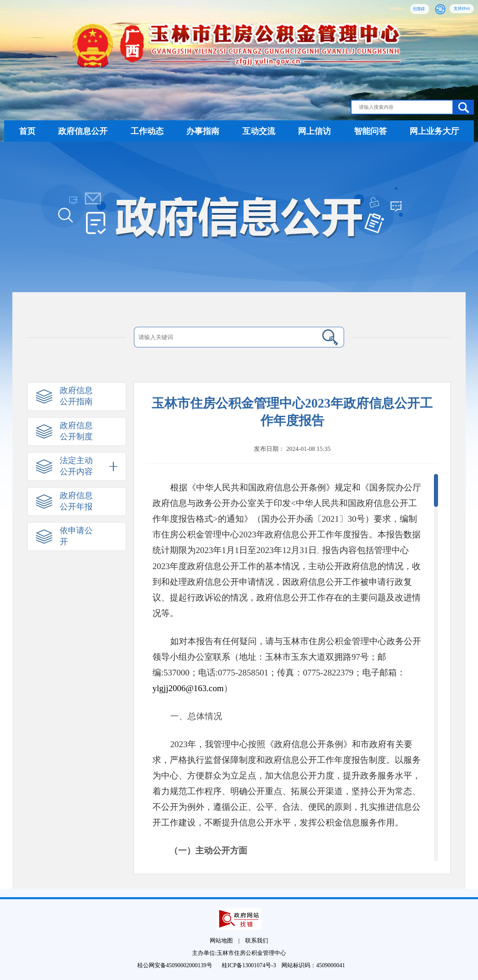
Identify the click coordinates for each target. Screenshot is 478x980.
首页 (27, 131)
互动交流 (259, 131)
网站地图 (221, 941)
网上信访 (314, 131)
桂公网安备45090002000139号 (176, 965)
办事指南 (203, 131)
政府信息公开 (83, 131)
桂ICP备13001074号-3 (250, 965)
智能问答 (370, 131)
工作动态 (147, 131)
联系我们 (257, 941)
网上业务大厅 (434, 131)
